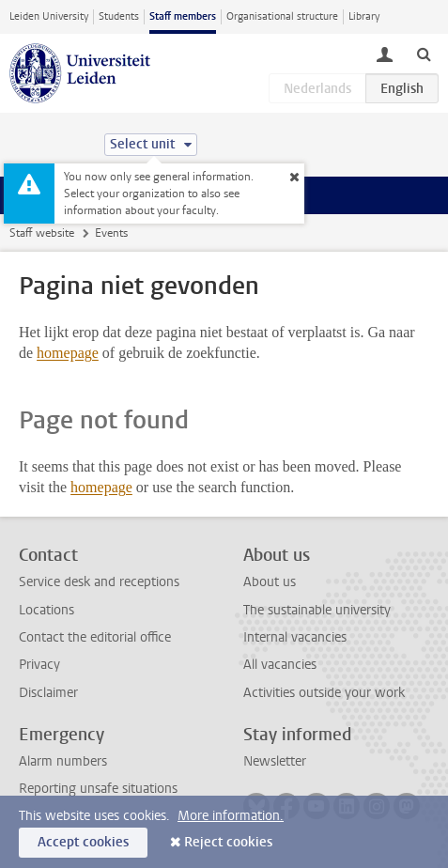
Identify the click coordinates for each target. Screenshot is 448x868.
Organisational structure (282, 16)
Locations (46, 610)
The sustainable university (317, 610)
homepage (68, 353)
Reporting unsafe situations (98, 789)
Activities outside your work (324, 693)
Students (119, 16)
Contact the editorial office (95, 637)
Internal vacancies (295, 637)
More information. (231, 816)
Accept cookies (83, 842)
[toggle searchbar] (424, 54)
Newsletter (275, 761)
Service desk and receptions (99, 582)
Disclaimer (48, 693)
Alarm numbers (63, 761)
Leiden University (49, 16)
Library (364, 16)
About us (270, 582)
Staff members (183, 16)
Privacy (39, 665)
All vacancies (280, 665)
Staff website (42, 233)
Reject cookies (228, 842)
